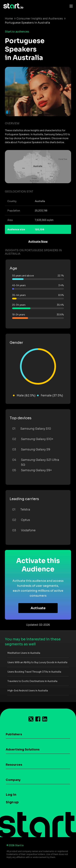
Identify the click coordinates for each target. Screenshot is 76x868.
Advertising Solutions (23, 749)
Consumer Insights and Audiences (40, 19)
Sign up (12, 802)
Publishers (14, 734)
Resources (14, 765)
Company (13, 780)
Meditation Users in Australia (24, 653)
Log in (11, 795)
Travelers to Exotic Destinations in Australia (32, 681)
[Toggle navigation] (70, 6)
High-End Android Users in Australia (28, 691)
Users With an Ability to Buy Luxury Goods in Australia (37, 662)
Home (9, 19)
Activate (38, 608)
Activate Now (38, 242)
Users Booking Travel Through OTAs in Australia (34, 672)
